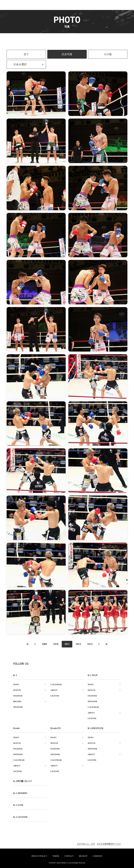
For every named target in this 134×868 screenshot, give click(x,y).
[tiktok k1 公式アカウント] (58, 664)
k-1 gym (18, 805)
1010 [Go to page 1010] (56, 644)
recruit (83, 856)
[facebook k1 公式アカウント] (50, 664)
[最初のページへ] (35, 644)
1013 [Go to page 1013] (90, 644)
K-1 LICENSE (21, 817)
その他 (108, 54)
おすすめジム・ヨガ (86, 844)
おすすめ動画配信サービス (109, 844)
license (55, 696)
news (16, 685)
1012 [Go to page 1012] (78, 644)
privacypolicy (39, 856)
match (17, 690)
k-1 (22, 781)
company (98, 856)
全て (26, 54)
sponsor (18, 707)
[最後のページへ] (106, 644)
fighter (18, 696)
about (54, 690)
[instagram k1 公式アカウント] (43, 664)
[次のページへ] (99, 644)
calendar (56, 685)
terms (56, 856)
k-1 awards (20, 793)
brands (17, 701)
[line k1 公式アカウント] (65, 664)
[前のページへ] (28, 644)
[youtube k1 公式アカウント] (72, 664)
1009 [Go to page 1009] (44, 644)
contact (69, 856)
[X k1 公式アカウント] (36, 664)
